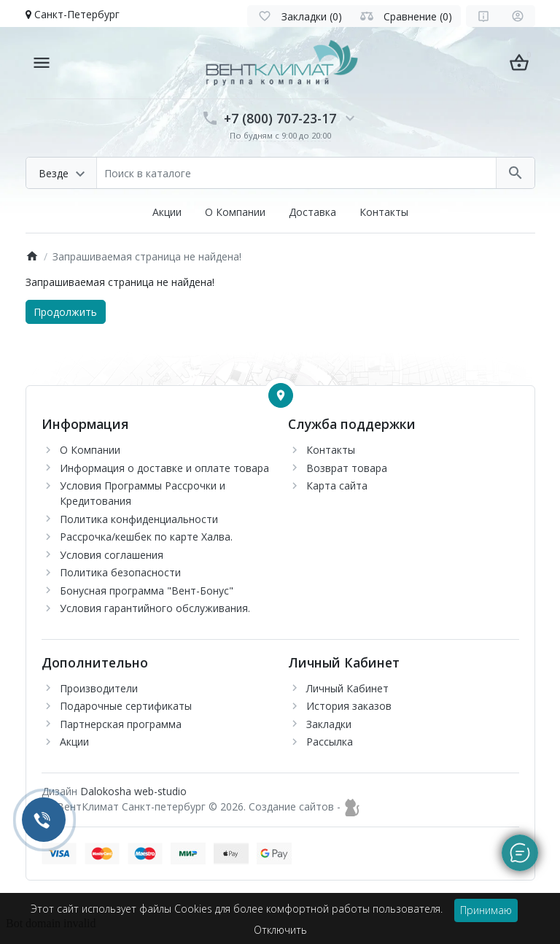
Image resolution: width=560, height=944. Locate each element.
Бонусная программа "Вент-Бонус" (147, 591)
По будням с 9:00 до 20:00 (280, 135)
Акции (167, 212)
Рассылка (330, 742)
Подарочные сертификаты (126, 706)
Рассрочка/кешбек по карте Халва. (146, 537)
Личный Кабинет (347, 688)
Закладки (329, 724)
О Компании (235, 212)
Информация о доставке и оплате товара (164, 468)
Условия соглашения (112, 555)
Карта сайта (337, 485)
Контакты (384, 212)
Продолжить (65, 312)
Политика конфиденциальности (139, 519)
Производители (99, 688)
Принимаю (486, 910)
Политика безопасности (120, 572)
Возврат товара (347, 468)
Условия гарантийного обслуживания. (155, 608)
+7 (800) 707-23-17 (280, 118)
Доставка (312, 212)
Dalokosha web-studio (133, 791)
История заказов (349, 706)
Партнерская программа (121, 724)
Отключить (280, 930)
